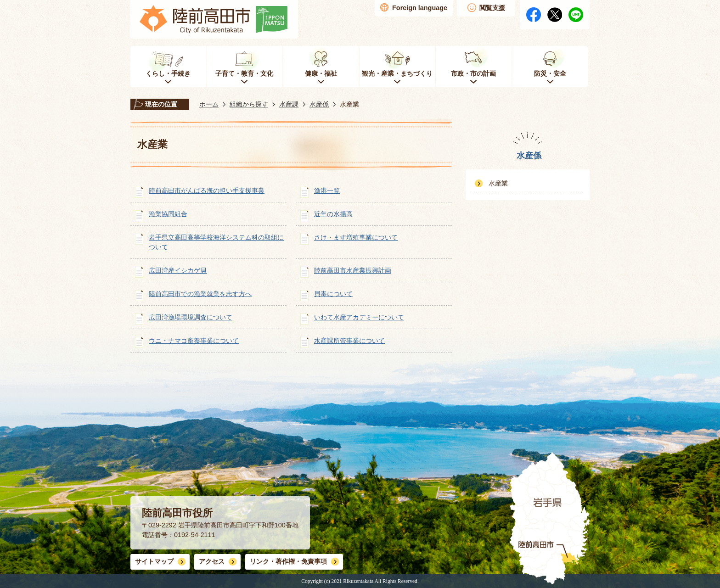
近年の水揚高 (333, 214)
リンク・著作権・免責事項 (288, 561)
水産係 (319, 104)
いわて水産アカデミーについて (359, 317)
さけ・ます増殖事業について (356, 237)
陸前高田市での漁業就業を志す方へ (200, 294)
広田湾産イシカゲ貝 (178, 270)
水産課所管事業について (349, 341)
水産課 (289, 104)
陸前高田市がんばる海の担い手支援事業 (207, 190)
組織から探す (249, 104)
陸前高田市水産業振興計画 (353, 270)
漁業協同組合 (168, 214)
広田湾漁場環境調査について (191, 317)
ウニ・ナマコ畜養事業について (194, 341)
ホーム (209, 104)
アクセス (212, 561)
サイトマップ (154, 561)
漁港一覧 (327, 190)
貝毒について (333, 294)
